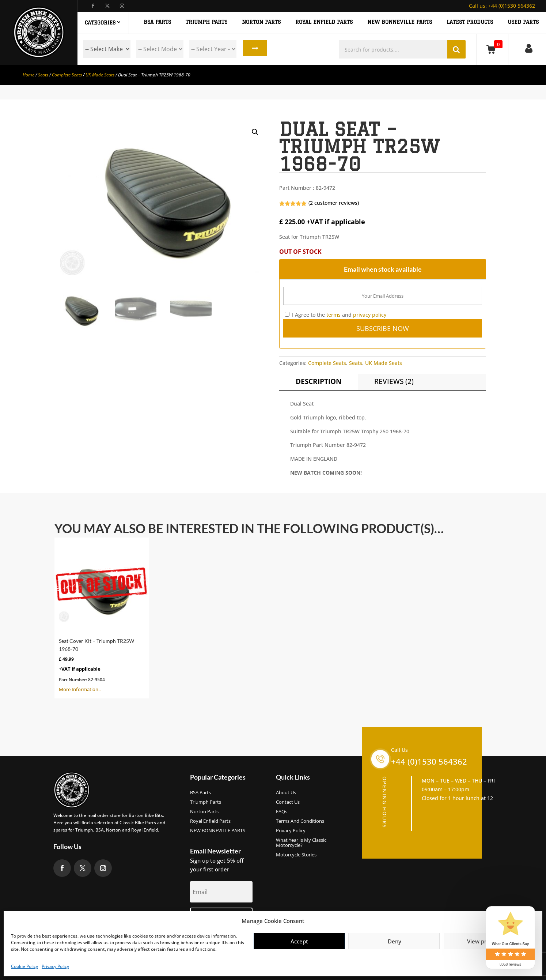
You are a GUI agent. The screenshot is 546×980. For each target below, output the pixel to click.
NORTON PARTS (261, 22)
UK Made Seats (100, 75)
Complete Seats (67, 75)
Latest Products (470, 22)
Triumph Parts (206, 802)
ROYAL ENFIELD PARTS (324, 22)
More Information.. (102, 617)
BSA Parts (200, 793)
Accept (299, 941)
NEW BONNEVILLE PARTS (400, 22)
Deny (395, 941)
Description (318, 381)
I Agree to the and (335, 315)
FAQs (282, 812)
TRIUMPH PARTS (206, 22)
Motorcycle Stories (296, 855)
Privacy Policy (55, 966)
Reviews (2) (394, 381)
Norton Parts (204, 812)
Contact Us (288, 802)
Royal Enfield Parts (210, 821)
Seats (43, 75)
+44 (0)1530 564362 (502, 6)
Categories (100, 23)
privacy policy (370, 315)
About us (286, 793)
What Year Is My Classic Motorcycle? (301, 843)
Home (29, 75)
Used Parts (523, 22)
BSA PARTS (157, 22)
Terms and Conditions (300, 821)
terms (333, 315)
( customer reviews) (334, 203)
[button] (255, 132)
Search (254, 49)
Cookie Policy (24, 966)
